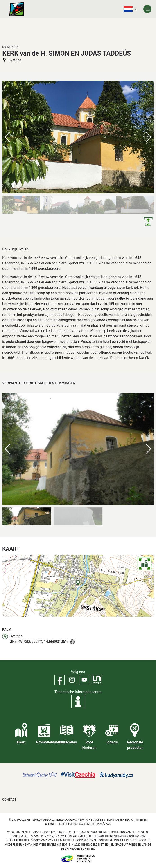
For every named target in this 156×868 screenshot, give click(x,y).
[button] (148, 449)
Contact (9, 799)
